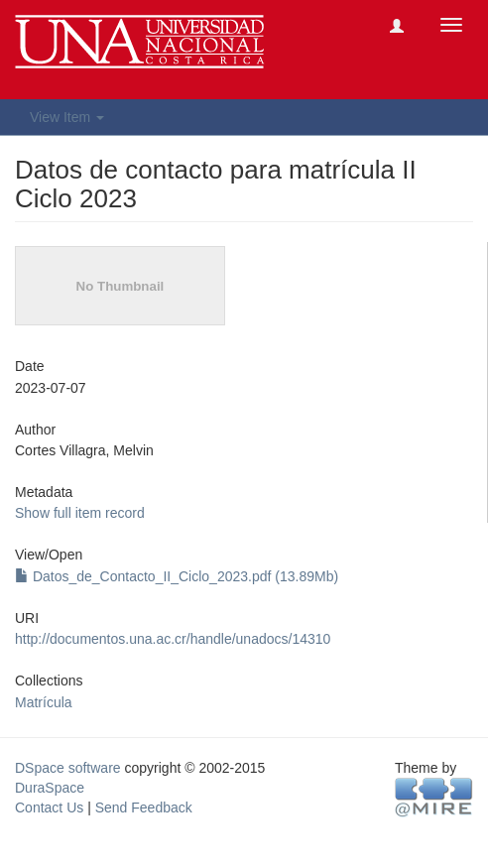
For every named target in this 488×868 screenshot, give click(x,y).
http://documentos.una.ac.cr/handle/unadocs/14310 (173, 639)
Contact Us (49, 807)
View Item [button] (67, 117)
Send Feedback (144, 807)
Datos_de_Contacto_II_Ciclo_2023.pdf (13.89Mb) (177, 576)
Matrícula (44, 702)
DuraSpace (50, 788)
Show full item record (80, 513)
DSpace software (68, 768)
